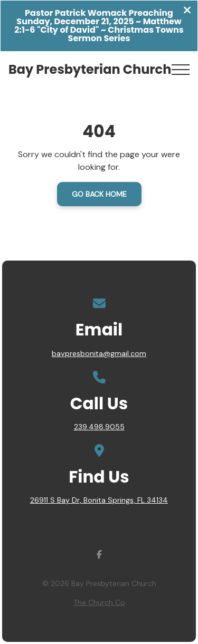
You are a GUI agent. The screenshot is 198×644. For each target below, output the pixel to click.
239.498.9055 (99, 427)
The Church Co (99, 602)
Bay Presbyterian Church (90, 69)
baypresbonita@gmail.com (99, 353)
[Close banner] (187, 11)
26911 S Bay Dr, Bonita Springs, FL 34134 (99, 500)
